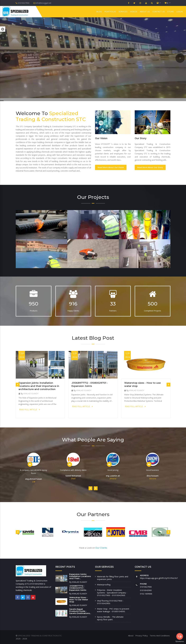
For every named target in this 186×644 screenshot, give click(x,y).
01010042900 (146, 590)
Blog (99, 11)
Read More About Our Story (150, 167)
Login (180, 11)
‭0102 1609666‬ (146, 594)
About (131, 636)
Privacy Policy (142, 636)
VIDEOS (134, 11)
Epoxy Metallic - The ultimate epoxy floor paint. (110, 618)
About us (145, 11)
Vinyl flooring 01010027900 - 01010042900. (110, 602)
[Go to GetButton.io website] (180, 641)
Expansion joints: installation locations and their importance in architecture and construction (39, 386)
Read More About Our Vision (111, 167)
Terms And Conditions (160, 636)
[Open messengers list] (180, 636)
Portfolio (110, 11)
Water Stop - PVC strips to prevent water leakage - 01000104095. (113, 610)
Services (123, 11)
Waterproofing (104, 585)
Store (171, 11)
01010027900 (146, 587)
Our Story (141, 138)
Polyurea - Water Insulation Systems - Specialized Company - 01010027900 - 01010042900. (112, 593)
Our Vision (101, 138)
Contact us (159, 11)
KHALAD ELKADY (31, 394)
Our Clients (101, 548)
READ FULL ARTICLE (30, 410)
